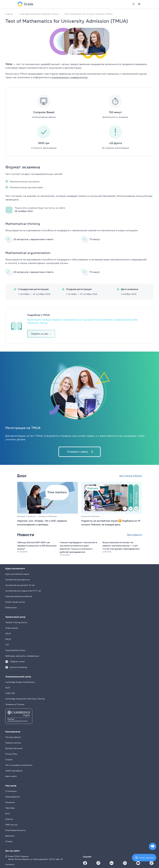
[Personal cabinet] (134, 4)
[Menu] (139, 4)
